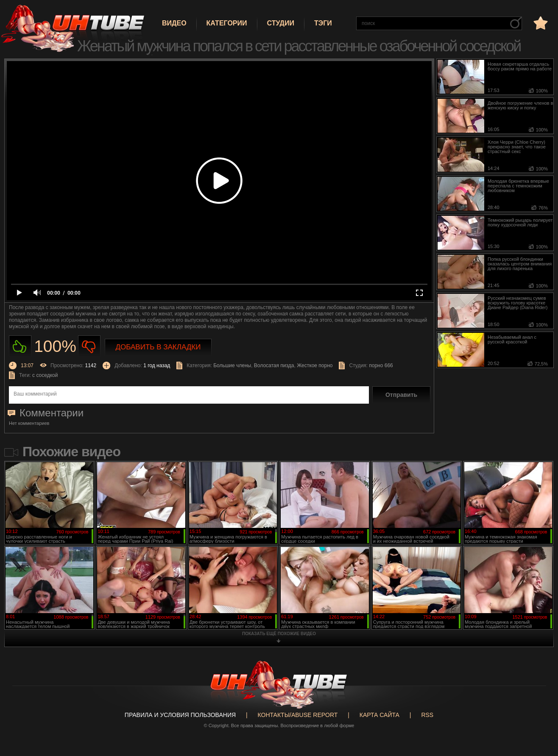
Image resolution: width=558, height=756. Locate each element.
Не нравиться (89, 347)
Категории (227, 23)
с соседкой (45, 375)
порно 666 (381, 365)
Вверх (539, 711)
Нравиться (20, 347)
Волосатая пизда (274, 365)
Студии (281, 23)
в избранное (540, 23)
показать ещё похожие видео (279, 634)
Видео (174, 23)
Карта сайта (379, 715)
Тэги (323, 23)
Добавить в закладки (158, 347)
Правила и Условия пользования (180, 715)
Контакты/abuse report (298, 715)
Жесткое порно (315, 365)
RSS (427, 715)
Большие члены (232, 365)
